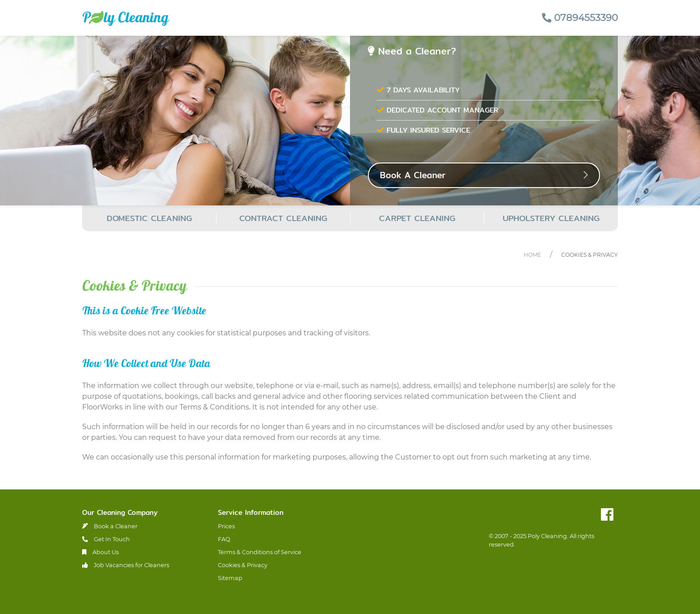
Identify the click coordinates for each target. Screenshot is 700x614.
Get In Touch (106, 539)
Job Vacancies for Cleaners (126, 565)
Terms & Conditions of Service (260, 552)
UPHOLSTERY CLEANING (551, 218)
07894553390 (580, 17)
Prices (226, 526)
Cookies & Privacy (590, 255)
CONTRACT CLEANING (283, 218)
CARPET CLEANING (417, 218)
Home (532, 255)
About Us (100, 552)
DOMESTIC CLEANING (149, 218)
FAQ (224, 539)
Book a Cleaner (110, 526)
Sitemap (230, 578)
